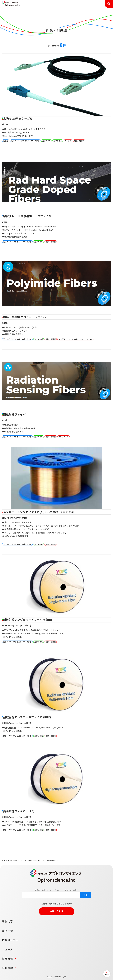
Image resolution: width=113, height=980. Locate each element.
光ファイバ (42, 860)
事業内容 (8, 921)
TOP (4, 860)
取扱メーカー (10, 940)
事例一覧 (8, 931)
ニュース (7, 949)
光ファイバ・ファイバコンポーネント (22, 860)
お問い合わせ (57, 911)
